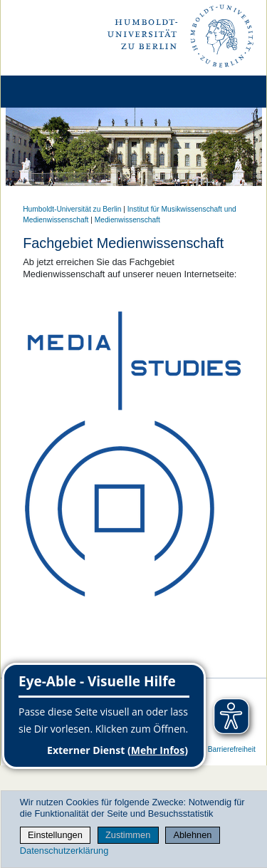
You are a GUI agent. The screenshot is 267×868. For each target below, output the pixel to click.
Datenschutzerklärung (64, 851)
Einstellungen (55, 835)
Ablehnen (192, 835)
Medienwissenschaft (127, 220)
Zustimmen (128, 835)
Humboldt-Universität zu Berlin (72, 209)
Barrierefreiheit (232, 749)
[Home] (51, 92)
